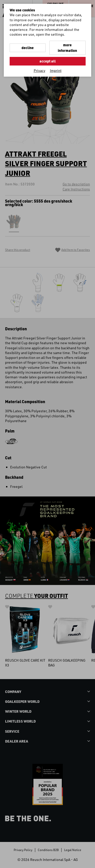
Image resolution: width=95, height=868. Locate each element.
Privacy (40, 70)
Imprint (56, 70)
